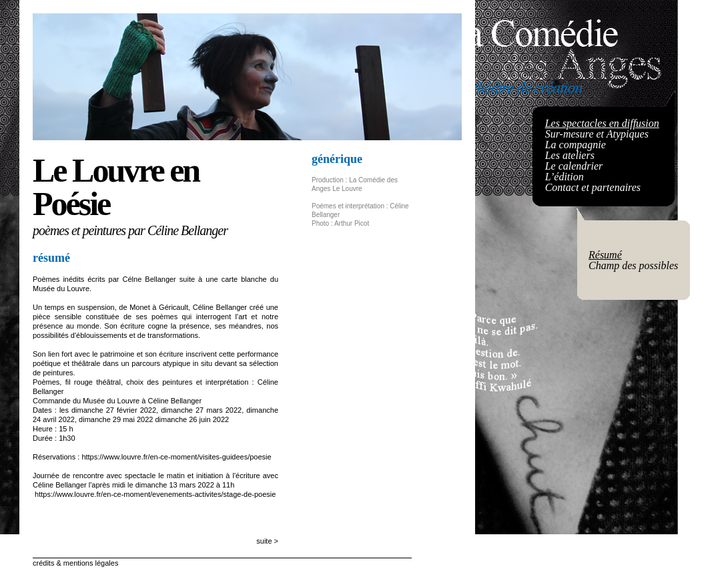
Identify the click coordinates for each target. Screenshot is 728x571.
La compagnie (576, 145)
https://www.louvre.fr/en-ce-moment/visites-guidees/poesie (176, 457)
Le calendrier (574, 166)
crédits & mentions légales (75, 563)
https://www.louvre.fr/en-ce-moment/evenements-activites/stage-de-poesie (155, 494)
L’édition (565, 177)
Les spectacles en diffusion (602, 123)
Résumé (605, 255)
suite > (267, 541)
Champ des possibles (633, 265)
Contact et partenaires (593, 187)
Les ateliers (570, 155)
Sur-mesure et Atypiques (597, 134)
